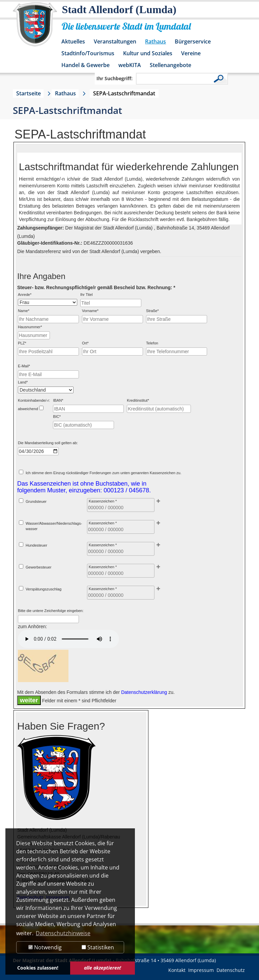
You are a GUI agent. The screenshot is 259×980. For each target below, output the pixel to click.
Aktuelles (73, 41)
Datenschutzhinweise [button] (63, 933)
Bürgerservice (193, 41)
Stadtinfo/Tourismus (88, 53)
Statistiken (98, 947)
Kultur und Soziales (148, 53)
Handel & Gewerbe (85, 65)
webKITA (130, 65)
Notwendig (45, 947)
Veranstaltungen (115, 41)
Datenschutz (231, 970)
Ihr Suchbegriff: (114, 78)
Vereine (191, 53)
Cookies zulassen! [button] (38, 968)
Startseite (28, 93)
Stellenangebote (170, 65)
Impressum (201, 970)
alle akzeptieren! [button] (103, 968)
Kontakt (177, 970)
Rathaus (155, 41)
